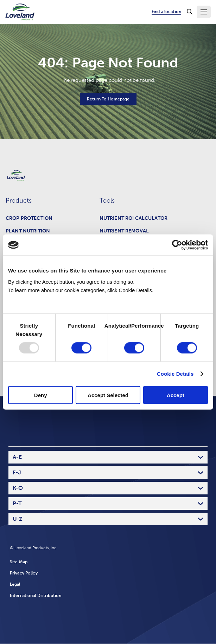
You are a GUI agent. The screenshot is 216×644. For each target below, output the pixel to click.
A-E (17, 457)
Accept (176, 395)
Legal (15, 584)
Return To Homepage (108, 99)
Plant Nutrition (28, 231)
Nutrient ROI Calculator (134, 218)
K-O (18, 488)
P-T (17, 503)
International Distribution (36, 596)
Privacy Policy (24, 573)
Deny (41, 395)
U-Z (18, 519)
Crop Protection (29, 218)
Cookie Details (175, 374)
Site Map (19, 562)
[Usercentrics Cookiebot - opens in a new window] (177, 245)
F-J (17, 472)
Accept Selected (108, 395)
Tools (107, 201)
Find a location (166, 12)
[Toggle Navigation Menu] (204, 12)
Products (19, 201)
